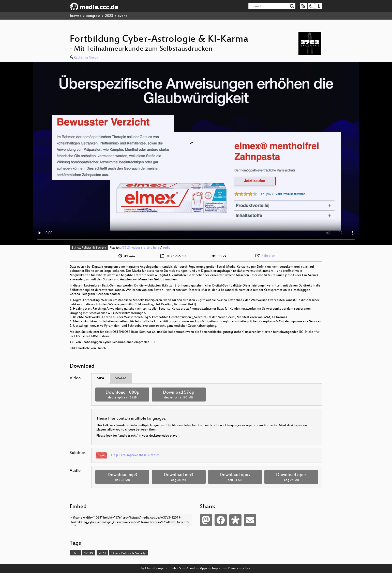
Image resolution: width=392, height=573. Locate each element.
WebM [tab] (121, 378)
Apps (203, 568)
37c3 (75, 553)
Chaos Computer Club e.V (163, 568)
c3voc (247, 568)
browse (76, 16)
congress (93, 16)
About (191, 568)
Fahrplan (268, 256)
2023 (109, 16)
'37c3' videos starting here (141, 248)
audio (166, 248)
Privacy (233, 568)
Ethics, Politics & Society (89, 248)
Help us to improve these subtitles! (136, 455)
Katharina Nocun (86, 58)
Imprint (217, 568)
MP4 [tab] (100, 378)
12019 (89, 553)
